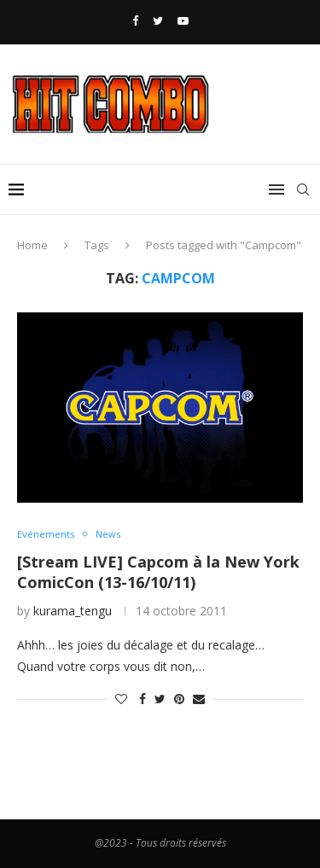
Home (32, 245)
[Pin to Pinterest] (179, 699)
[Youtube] (183, 20)
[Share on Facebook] (143, 699)
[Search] (303, 189)
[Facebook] (135, 20)
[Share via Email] (199, 699)
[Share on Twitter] (160, 699)
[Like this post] (121, 699)
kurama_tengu (73, 611)
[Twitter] (158, 20)
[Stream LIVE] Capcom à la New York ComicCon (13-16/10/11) (158, 572)
